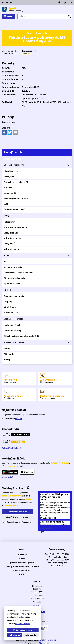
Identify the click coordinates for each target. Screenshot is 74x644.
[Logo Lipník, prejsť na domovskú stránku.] (37, 10)
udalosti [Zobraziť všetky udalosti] (19, 410)
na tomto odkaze (23, 624)
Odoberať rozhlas (17, 503)
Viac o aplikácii (8, 469)
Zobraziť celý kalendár (12, 439)
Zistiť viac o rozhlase (17, 509)
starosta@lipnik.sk (37, 603)
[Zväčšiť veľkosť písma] (65, 2)
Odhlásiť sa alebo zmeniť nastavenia (17, 513)
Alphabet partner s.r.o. (48, 631)
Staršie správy (47, 519)
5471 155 (37, 597)
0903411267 (37, 600)
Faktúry (26, 45)
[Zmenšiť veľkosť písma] (62, 2)
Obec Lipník (44, 635)
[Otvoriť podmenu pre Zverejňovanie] (68, 150)
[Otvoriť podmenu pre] (68, 156)
